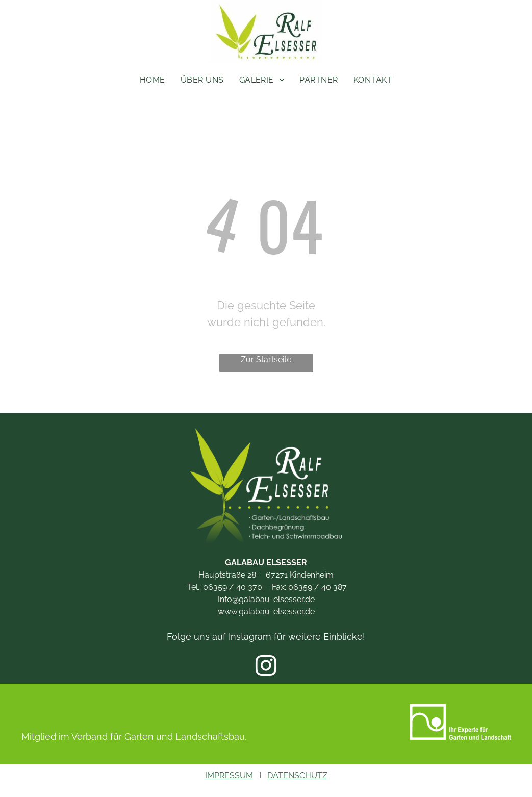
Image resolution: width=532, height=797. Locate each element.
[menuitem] (153, 80)
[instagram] (266, 667)
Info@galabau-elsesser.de (266, 599)
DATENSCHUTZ (297, 775)
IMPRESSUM (229, 775)
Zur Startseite (266, 359)
